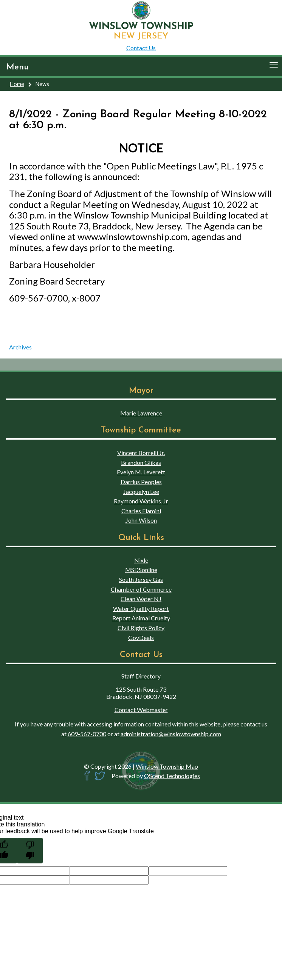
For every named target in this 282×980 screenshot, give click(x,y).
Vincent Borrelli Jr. (141, 453)
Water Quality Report (141, 608)
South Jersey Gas (141, 579)
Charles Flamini (141, 511)
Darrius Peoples (141, 482)
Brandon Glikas (141, 462)
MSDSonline (141, 570)
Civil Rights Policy (141, 628)
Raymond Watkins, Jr (141, 501)
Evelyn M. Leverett (141, 472)
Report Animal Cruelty (141, 618)
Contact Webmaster (141, 710)
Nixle (141, 560)
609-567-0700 (87, 734)
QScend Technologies (172, 776)
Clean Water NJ (141, 599)
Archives (20, 347)
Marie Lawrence (141, 413)
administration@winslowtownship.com (171, 734)
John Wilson (141, 520)
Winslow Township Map (167, 766)
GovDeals (141, 638)
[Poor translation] (30, 851)
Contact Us (141, 48)
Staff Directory (141, 676)
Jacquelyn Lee (141, 492)
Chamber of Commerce (141, 589)
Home (17, 84)
